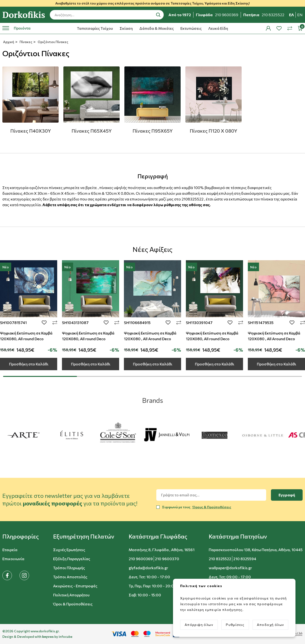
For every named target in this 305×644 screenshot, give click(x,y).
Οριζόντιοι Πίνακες (53, 42)
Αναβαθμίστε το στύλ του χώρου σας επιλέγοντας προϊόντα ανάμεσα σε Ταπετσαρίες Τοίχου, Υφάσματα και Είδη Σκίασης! (152, 3)
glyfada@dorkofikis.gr (148, 568)
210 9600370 (167, 559)
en (300, 15)
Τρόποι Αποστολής (70, 577)
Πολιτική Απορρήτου (71, 595)
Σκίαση (126, 28)
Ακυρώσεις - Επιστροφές (75, 586)
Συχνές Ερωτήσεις (69, 550)
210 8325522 (220, 559)
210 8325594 (245, 559)
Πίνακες (25, 42)
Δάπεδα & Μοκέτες (157, 28)
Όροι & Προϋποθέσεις (73, 604)
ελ (292, 15)
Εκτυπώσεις (191, 28)
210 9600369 (141, 559)
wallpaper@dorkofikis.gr (230, 568)
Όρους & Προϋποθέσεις (211, 507)
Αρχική (8, 42)
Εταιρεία (10, 550)
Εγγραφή (287, 495)
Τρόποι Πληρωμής (69, 568)
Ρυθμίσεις (235, 625)
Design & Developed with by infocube (37, 637)
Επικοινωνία (13, 559)
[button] (21, 536)
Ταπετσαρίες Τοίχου (95, 28)
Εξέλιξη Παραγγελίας (72, 559)
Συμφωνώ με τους (197, 507)
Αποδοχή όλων (271, 625)
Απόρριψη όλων (199, 625)
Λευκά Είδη (218, 28)
